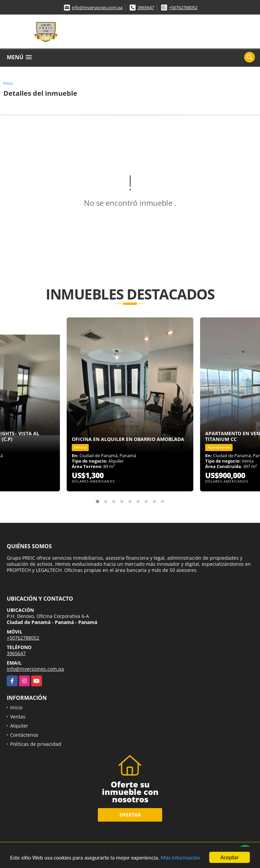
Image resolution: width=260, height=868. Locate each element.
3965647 (146, 7)
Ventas (18, 717)
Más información (180, 858)
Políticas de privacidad (36, 744)
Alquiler (19, 726)
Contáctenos (24, 735)
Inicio (8, 83)
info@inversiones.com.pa (97, 7)
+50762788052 (183, 7)
